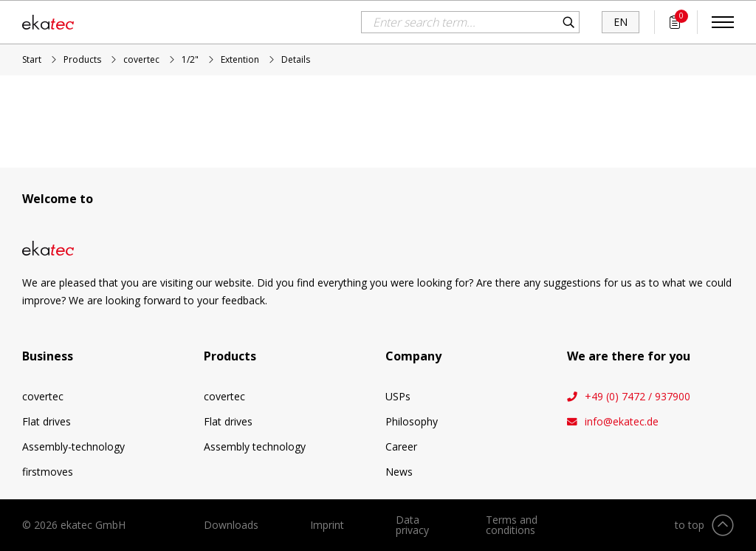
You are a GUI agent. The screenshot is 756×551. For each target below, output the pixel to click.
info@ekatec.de (622, 422)
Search (568, 22)
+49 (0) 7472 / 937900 (638, 397)
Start (32, 59)
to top (690, 525)
